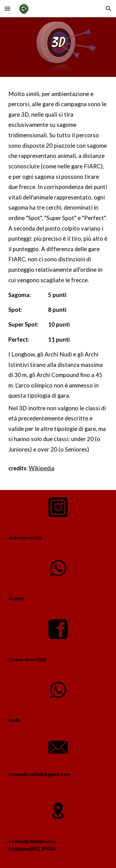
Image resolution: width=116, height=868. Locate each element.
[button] (7, 8)
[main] (58, 283)
